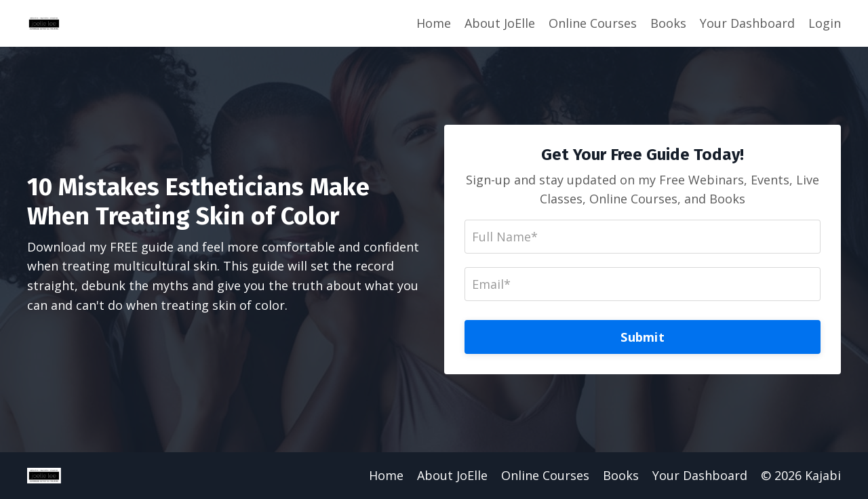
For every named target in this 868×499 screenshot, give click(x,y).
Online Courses (593, 23)
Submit (643, 337)
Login (825, 23)
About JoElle (500, 23)
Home (434, 23)
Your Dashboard (747, 23)
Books (668, 23)
